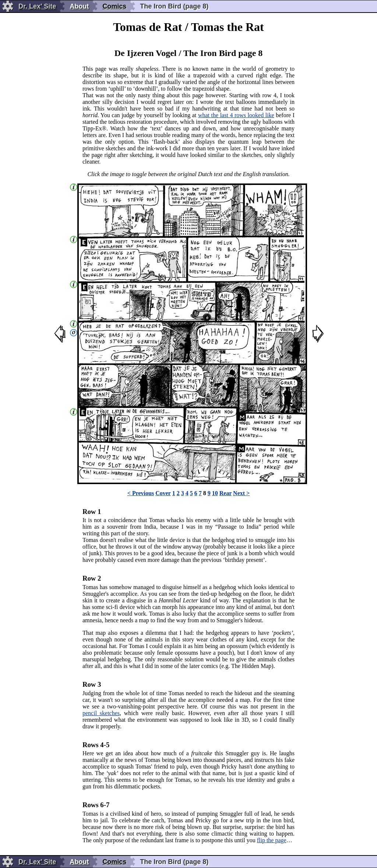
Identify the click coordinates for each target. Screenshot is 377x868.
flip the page (272, 840)
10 (215, 493)
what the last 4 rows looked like (236, 115)
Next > (241, 493)
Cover (163, 493)
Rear (226, 493)
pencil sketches (101, 713)
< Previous (141, 493)
